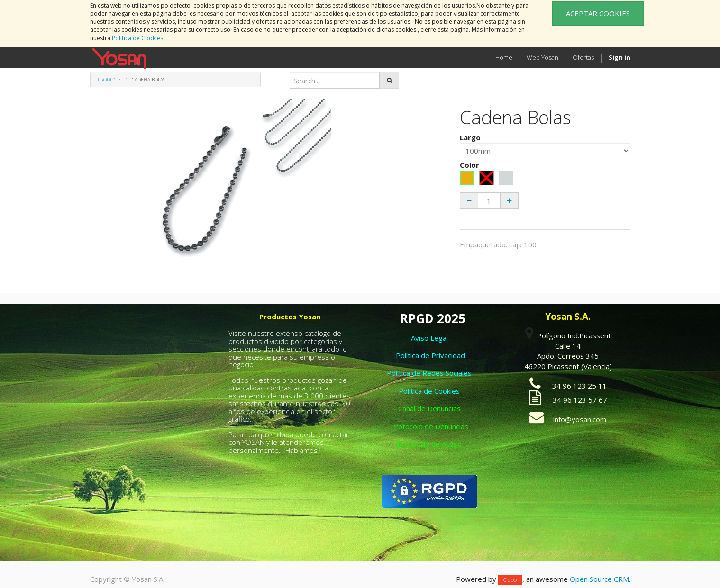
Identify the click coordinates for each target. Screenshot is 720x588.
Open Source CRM (599, 579)
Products (109, 80)
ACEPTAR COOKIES (598, 13)
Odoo (510, 580)
